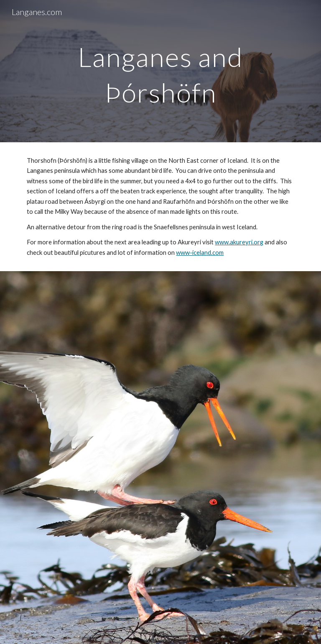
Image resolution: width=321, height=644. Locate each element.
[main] (160, 71)
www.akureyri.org (239, 242)
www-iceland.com (200, 253)
